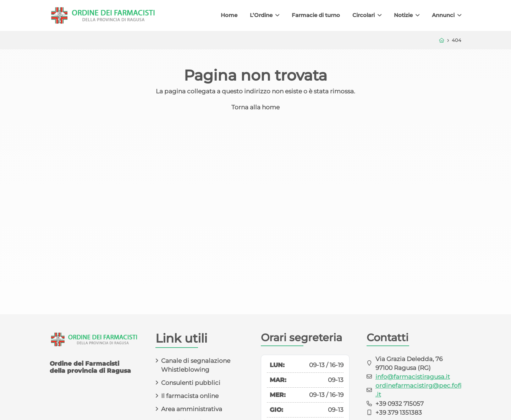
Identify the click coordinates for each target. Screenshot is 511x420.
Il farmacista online (190, 396)
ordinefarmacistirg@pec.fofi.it (418, 390)
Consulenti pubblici (191, 383)
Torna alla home (255, 107)
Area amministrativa (192, 409)
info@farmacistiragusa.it (413, 377)
